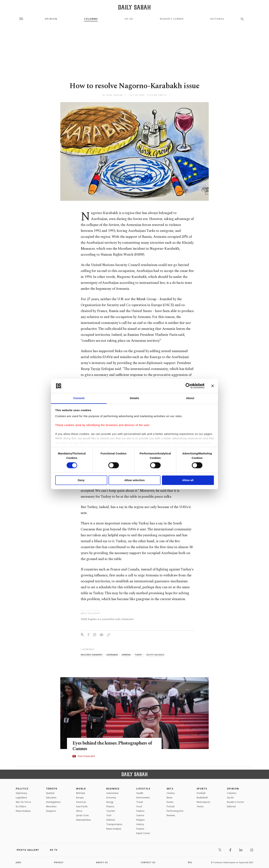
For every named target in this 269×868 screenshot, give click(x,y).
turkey (138, 655)
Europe (80, 798)
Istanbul (50, 793)
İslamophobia (83, 820)
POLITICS (22, 789)
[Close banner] (213, 386)
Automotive (112, 793)
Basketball (202, 798)
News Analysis (23, 811)
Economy (111, 798)
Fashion (140, 811)
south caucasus (155, 655)
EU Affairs (21, 806)
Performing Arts (175, 811)
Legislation (21, 798)
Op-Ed (129, 19)
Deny (81, 480)
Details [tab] (134, 398)
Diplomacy (21, 793)
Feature (140, 829)
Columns (91, 19)
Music (170, 798)
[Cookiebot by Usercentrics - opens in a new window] (188, 386)
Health (140, 793)
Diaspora (51, 811)
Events (170, 802)
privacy (59, 862)
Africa (79, 811)
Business (113, 789)
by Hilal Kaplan (113, 95)
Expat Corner (143, 833)
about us (102, 862)
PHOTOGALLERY (86, 756)
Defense (111, 820)
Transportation (114, 824)
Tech (109, 815)
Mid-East (81, 793)
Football (201, 793)
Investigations (53, 802)
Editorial (217, 19)
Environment (143, 798)
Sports (202, 789)
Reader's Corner (172, 19)
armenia (126, 655)
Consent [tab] (79, 398)
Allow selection (134, 480)
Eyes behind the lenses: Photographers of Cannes (114, 746)
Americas (81, 802)
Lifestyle (143, 789)
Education (51, 798)
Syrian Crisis (82, 815)
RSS (190, 862)
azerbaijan (112, 655)
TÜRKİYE (52, 789)
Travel (140, 802)
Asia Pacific (82, 806)
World (81, 789)
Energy (110, 802)
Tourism (111, 811)
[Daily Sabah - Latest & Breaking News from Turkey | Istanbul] (134, 7)
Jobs (18, 862)
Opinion (51, 19)
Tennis (200, 806)
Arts (170, 789)
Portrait (171, 806)
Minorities (51, 806)
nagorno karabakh (92, 655)
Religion (141, 820)
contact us (148, 862)
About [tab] (190, 398)
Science (140, 815)
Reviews (171, 815)
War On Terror (23, 802)
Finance (110, 806)
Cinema (171, 793)
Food (139, 806)
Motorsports (203, 802)
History (140, 824)
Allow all (188, 480)
